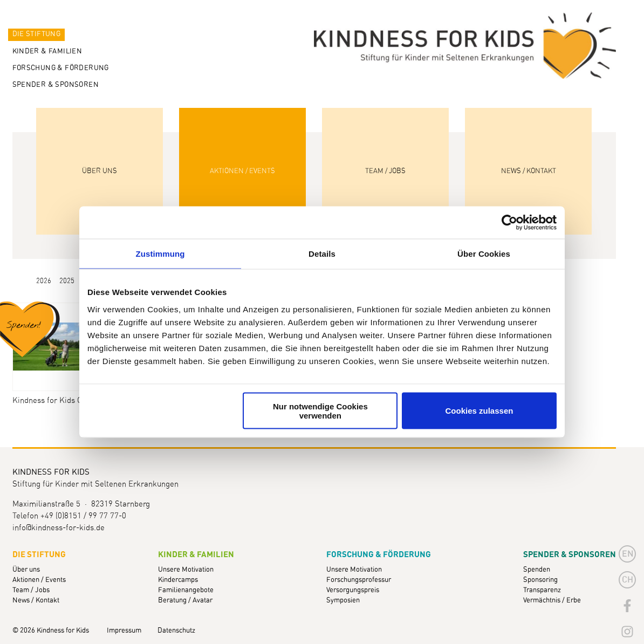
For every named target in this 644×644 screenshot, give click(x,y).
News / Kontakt (36, 601)
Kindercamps (178, 580)
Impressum (124, 631)
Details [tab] (322, 254)
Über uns (26, 570)
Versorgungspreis (353, 590)
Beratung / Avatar (185, 601)
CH (628, 580)
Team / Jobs (31, 590)
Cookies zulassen (479, 411)
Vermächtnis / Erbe (552, 601)
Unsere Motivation (186, 570)
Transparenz (542, 590)
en (628, 554)
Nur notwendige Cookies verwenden (320, 410)
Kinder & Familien (47, 52)
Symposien (343, 601)
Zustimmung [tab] (160, 254)
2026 (44, 281)
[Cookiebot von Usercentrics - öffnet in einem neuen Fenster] (509, 223)
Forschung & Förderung (61, 68)
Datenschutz (176, 631)
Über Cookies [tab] (484, 254)
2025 (67, 281)
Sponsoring (540, 580)
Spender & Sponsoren (56, 85)
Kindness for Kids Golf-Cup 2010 (56, 400)
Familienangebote (186, 590)
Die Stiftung (37, 34)
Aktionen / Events (39, 580)
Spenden (537, 570)
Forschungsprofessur (359, 580)
